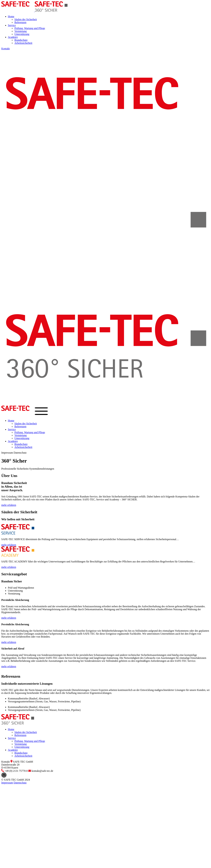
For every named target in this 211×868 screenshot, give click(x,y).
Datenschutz (20, 453)
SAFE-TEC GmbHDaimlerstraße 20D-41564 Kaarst (17, 765)
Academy (13, 37)
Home (11, 16)
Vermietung (21, 31)
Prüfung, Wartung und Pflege (30, 28)
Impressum (7, 453)
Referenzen (20, 22)
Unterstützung (22, 34)
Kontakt (6, 49)
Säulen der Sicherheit (26, 19)
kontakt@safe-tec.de (41, 771)
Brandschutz (21, 40)
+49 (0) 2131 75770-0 (15, 771)
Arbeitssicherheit (23, 43)
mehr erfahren (9, 505)
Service (12, 25)
